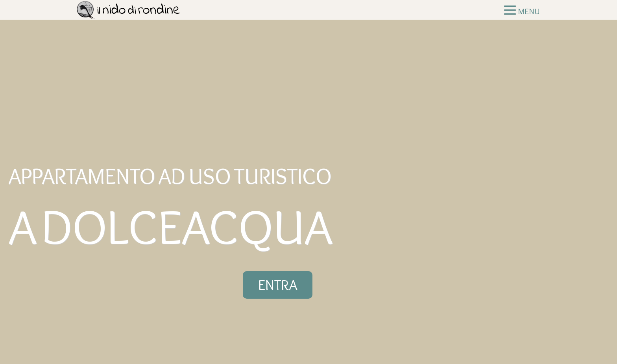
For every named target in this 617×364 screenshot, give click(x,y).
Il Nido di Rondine (131, 13)
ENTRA (278, 285)
